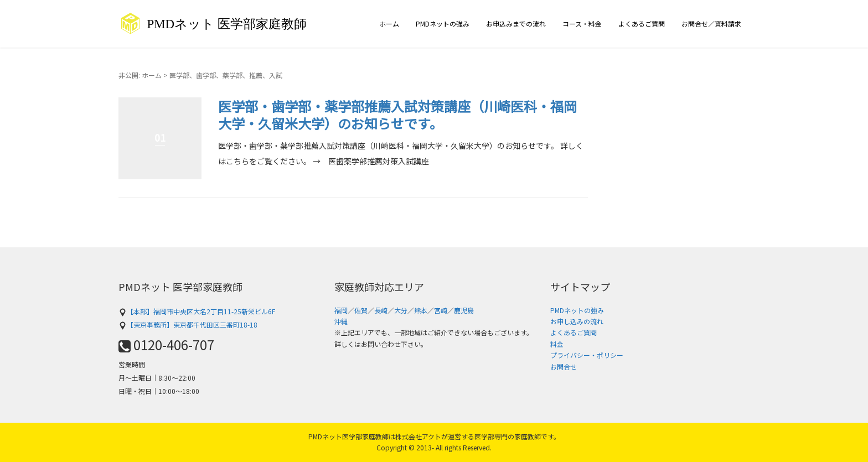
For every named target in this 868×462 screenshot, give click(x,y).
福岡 (341, 310)
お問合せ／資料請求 (711, 24)
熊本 (421, 310)
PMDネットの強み (443, 24)
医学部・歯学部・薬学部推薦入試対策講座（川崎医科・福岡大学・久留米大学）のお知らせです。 (397, 115)
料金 (557, 344)
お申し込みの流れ (577, 321)
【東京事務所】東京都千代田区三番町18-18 (188, 325)
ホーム (389, 24)
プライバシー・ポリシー (587, 355)
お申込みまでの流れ (516, 24)
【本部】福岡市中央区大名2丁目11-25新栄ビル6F (197, 311)
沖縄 (341, 321)
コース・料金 (582, 24)
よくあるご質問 (642, 24)
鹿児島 (464, 310)
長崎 (381, 310)
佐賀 (361, 310)
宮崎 (441, 310)
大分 (401, 310)
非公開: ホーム (140, 75)
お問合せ (564, 367)
